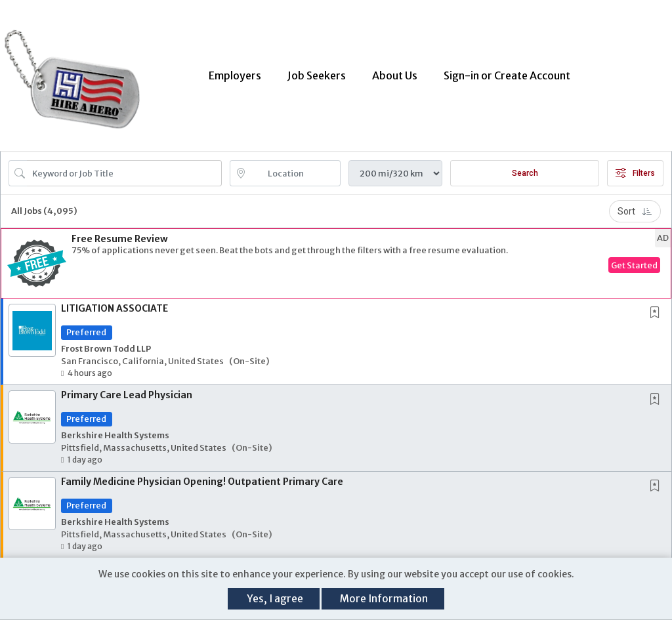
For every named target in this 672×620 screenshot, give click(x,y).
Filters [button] (635, 173)
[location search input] (295, 173)
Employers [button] (235, 75)
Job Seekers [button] (317, 75)
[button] (336, 263)
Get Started (634, 265)
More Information (384, 599)
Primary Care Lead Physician (127, 395)
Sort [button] (635, 211)
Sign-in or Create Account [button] (507, 75)
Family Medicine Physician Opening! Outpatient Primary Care (202, 482)
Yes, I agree (275, 599)
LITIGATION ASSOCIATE (115, 308)
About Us (395, 75)
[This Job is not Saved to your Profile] (658, 313)
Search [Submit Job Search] (525, 173)
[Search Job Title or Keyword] (124, 173)
